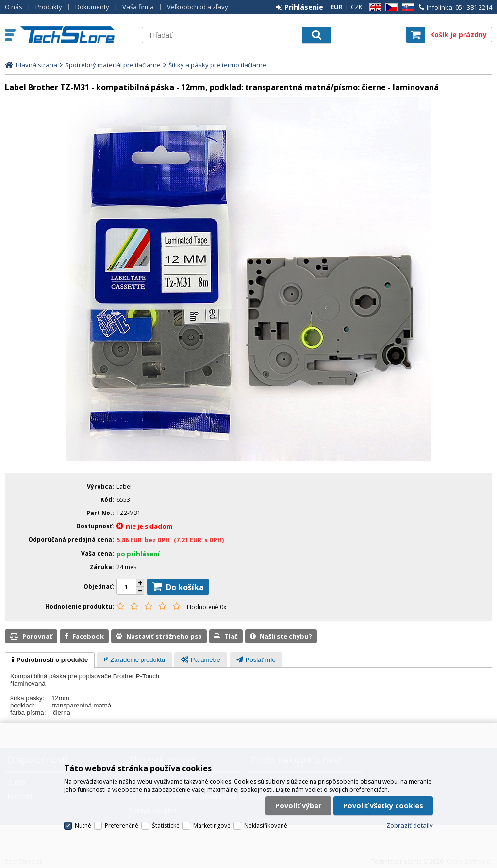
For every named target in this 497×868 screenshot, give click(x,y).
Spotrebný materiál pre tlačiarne (113, 65)
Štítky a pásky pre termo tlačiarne (217, 65)
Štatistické (166, 826)
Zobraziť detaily (410, 825)
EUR (337, 7)
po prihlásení (138, 554)
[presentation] (50, 660)
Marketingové (212, 826)
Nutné (83, 826)
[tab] (50, 660)
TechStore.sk (76, 35)
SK (406, 8)
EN (374, 8)
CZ (390, 8)
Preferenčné (122, 826)
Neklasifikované (266, 826)
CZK (357, 7)
